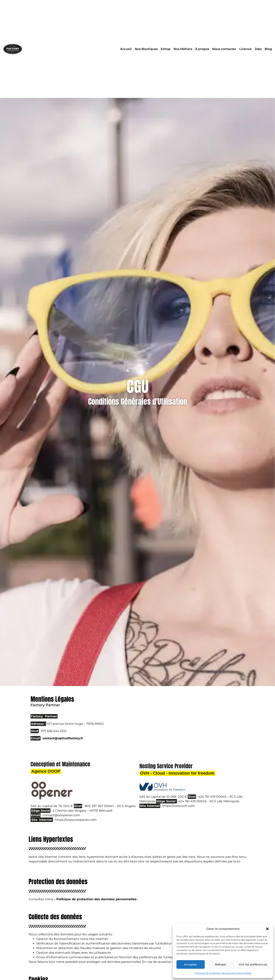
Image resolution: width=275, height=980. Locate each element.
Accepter (190, 964)
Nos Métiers (183, 49)
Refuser (221, 964)
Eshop (166, 49)
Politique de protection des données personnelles (223, 973)
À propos (202, 49)
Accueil (126, 49)
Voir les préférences (253, 964)
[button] (267, 929)
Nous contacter (224, 49)
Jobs (258, 49)
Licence (245, 49)
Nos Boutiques (146, 49)
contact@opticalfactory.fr (63, 738)
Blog (268, 49)
